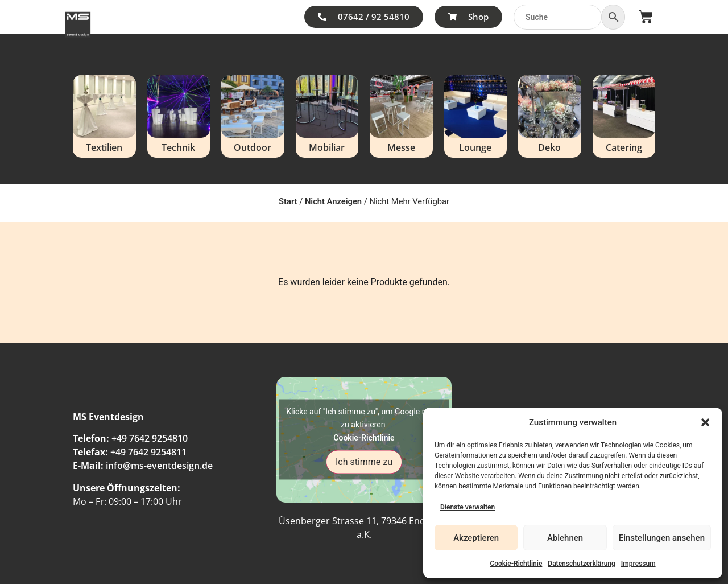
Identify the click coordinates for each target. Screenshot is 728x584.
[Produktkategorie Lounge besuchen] (476, 117)
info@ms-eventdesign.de (159, 466)
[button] (705, 422)
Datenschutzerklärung (582, 564)
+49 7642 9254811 (148, 452)
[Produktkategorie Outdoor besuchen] (253, 117)
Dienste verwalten (468, 507)
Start (288, 201)
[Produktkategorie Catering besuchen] (624, 117)
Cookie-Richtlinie (516, 564)
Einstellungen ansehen (662, 538)
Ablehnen (565, 538)
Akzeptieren (476, 538)
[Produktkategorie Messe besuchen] (401, 117)
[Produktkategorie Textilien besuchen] (104, 117)
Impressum (638, 564)
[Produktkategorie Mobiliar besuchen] (327, 117)
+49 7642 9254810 (150, 438)
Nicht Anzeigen (333, 201)
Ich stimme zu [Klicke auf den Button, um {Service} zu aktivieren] (364, 462)
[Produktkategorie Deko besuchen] (550, 117)
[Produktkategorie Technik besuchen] (179, 117)
